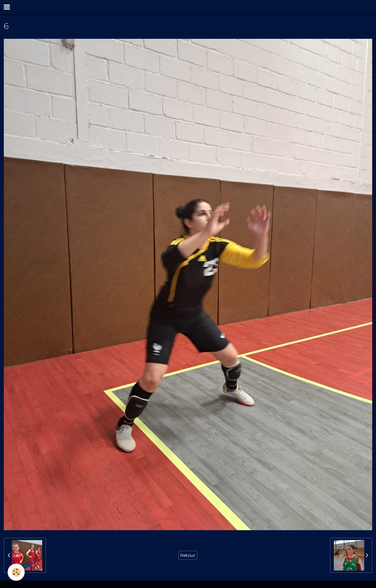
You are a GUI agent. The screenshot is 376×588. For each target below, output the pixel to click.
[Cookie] (16, 572)
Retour (188, 555)
